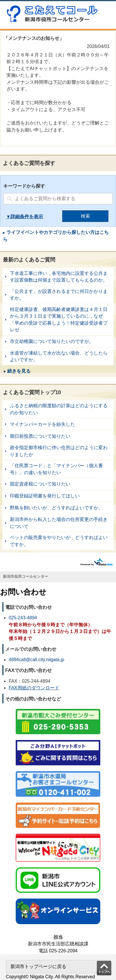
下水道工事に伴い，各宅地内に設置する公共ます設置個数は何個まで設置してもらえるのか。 (58, 277)
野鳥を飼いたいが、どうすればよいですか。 (58, 508)
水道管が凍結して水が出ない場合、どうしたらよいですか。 (58, 356)
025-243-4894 (23, 618)
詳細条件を (22, 217)
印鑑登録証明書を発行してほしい (58, 496)
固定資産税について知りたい (58, 484)
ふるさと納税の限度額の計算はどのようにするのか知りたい (58, 409)
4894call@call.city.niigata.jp (36, 660)
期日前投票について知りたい (58, 436)
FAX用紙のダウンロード (34, 688)
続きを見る (19, 371)
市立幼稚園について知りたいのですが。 (58, 342)
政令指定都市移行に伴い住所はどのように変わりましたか (58, 451)
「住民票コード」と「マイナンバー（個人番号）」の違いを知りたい (58, 469)
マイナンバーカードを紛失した (58, 424)
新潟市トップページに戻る (38, 966)
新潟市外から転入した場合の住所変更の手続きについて (58, 523)
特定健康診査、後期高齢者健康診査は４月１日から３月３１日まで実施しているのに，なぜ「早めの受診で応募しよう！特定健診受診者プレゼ (58, 320)
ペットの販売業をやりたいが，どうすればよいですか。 (58, 541)
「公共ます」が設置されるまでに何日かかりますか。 (58, 295)
